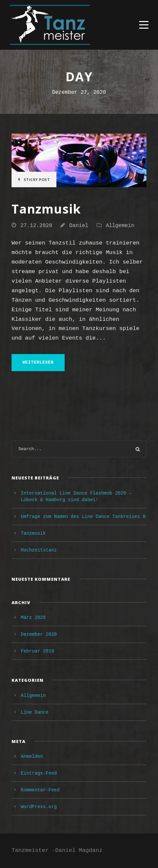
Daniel (79, 226)
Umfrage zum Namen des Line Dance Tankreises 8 (83, 517)
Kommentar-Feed (40, 790)
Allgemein (120, 226)
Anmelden (32, 756)
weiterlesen (38, 362)
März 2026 (33, 618)
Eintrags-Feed (39, 773)
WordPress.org (39, 807)
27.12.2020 (36, 226)
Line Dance (35, 712)
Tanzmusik (46, 209)
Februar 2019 (37, 651)
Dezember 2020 (39, 634)
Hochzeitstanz (39, 550)
